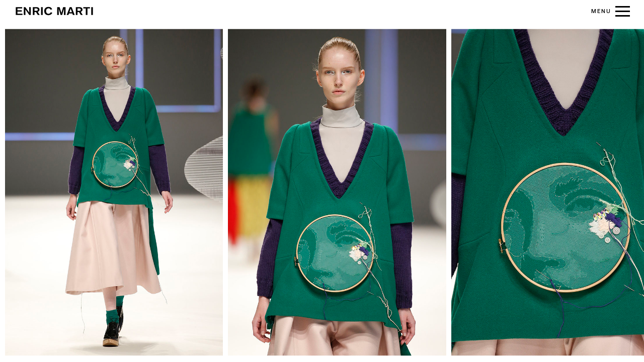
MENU (601, 11)
